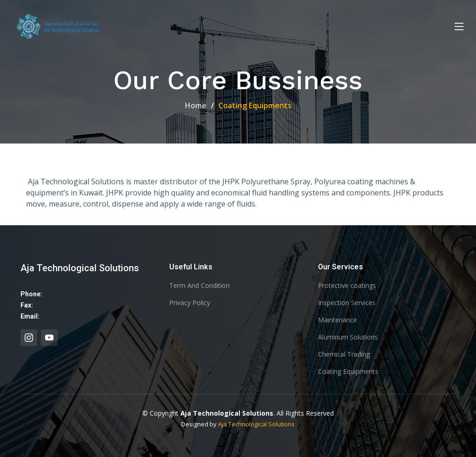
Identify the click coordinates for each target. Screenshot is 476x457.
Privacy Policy (190, 303)
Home (196, 105)
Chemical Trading (344, 354)
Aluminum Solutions (348, 337)
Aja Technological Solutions (256, 424)
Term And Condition (199, 286)
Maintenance (337, 320)
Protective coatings (347, 286)
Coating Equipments (348, 372)
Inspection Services (347, 303)
